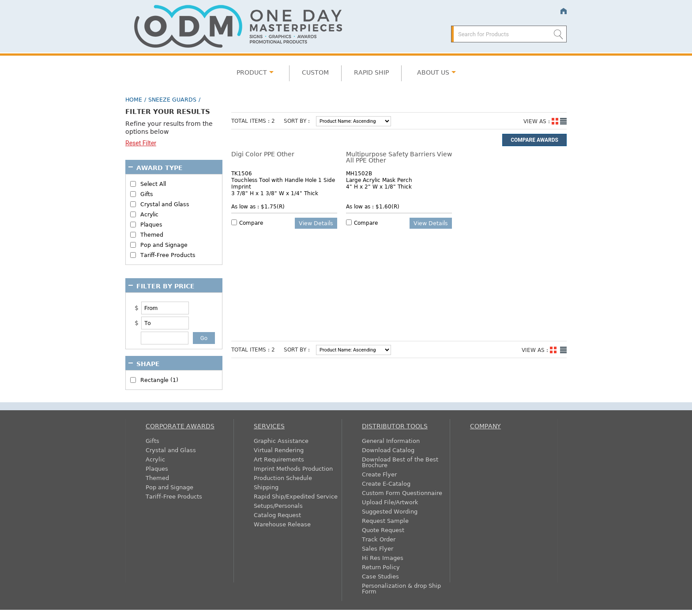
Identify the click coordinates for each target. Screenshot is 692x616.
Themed (152, 235)
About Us (433, 72)
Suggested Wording (390, 511)
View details (316, 223)
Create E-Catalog (386, 483)
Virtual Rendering (279, 450)
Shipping (266, 487)
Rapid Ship (371, 72)
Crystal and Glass (165, 204)
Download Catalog (388, 450)
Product (252, 72)
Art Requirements (279, 459)
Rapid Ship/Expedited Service (296, 496)
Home (563, 11)
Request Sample (385, 520)
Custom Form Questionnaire (402, 493)
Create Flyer (379, 474)
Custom (315, 72)
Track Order (379, 539)
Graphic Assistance (281, 440)
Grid (555, 121)
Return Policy (381, 567)
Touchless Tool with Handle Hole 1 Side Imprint (283, 183)
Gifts (147, 194)
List (563, 121)
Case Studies (380, 576)
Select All (153, 184)
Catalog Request (277, 515)
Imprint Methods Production (293, 468)
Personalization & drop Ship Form (401, 588)
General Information (391, 440)
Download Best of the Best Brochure (400, 462)
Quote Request (383, 530)
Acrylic (149, 214)
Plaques (151, 225)
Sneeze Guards (172, 99)
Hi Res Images (383, 557)
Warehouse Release (282, 524)
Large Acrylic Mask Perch (379, 180)
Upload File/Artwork (390, 502)
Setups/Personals (278, 505)
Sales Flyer (378, 548)
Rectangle (159, 380)
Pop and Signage (164, 245)
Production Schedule (283, 478)
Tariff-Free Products (168, 255)
